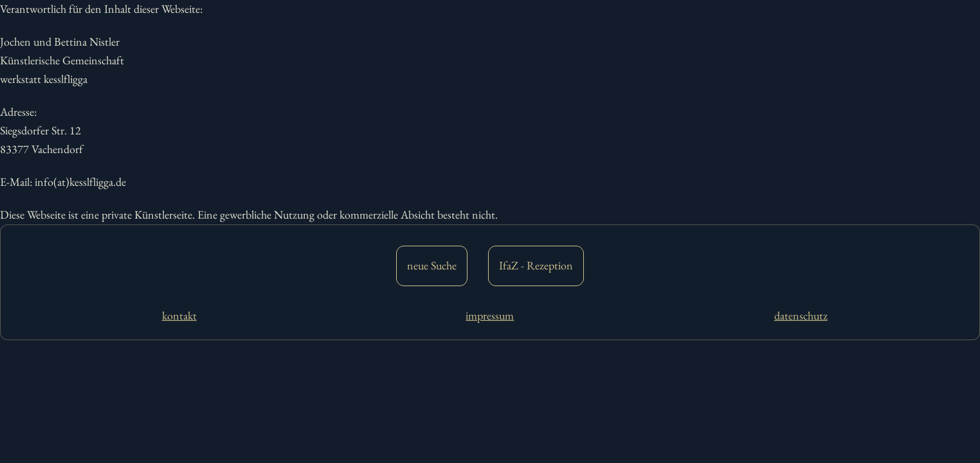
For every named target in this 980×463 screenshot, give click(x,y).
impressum (490, 315)
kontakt (179, 315)
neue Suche (432, 265)
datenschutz (801, 315)
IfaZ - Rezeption (536, 265)
